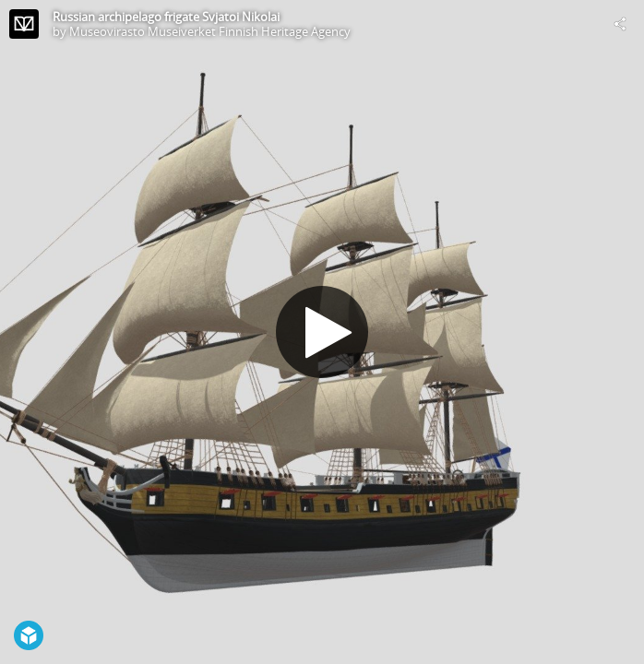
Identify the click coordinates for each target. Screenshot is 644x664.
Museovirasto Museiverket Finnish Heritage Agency (210, 31)
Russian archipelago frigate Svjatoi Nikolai (166, 17)
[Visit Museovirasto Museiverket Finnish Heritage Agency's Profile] (24, 24)
